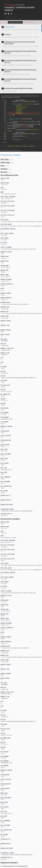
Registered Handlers (9, 863)
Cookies (4, 169)
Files (3, 166)
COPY (7, 18)
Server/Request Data (9, 175)
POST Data (5, 163)
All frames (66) (29, 22)
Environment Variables (10, 519)
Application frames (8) (15, 22)
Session (4, 172)
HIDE (13, 18)
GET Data (5, 160)
